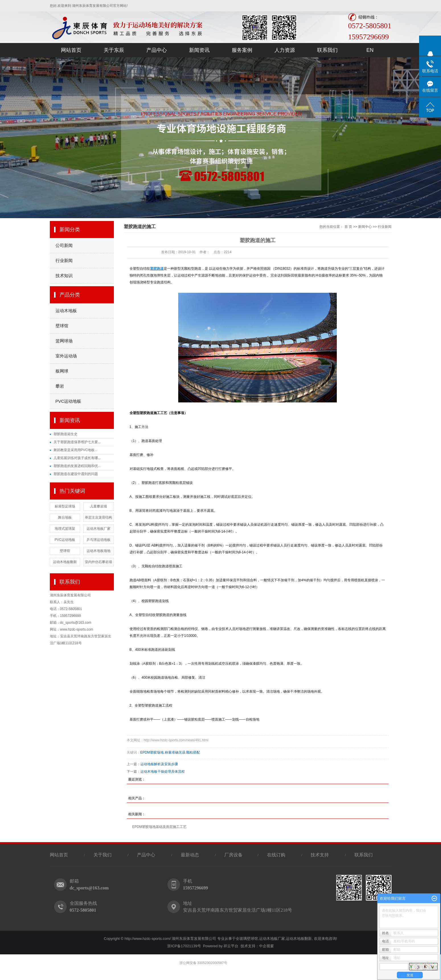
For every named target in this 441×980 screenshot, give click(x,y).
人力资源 (285, 50)
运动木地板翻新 (65, 562)
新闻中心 (365, 227)
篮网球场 (64, 341)
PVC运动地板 (68, 401)
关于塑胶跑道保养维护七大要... (77, 442)
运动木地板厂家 (99, 529)
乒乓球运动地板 (99, 540)
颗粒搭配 (193, 752)
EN (370, 50)
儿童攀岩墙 (99, 506)
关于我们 (102, 855)
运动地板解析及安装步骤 (159, 764)
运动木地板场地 (99, 551)
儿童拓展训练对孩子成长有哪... (77, 458)
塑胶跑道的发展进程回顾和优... (77, 466)
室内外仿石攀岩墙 (99, 562)
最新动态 (190, 855)
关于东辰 (114, 50)
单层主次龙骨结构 (99, 517)
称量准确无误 (175, 752)
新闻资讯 (199, 50)
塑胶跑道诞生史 (65, 434)
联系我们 (327, 50)
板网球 (62, 371)
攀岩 (60, 386)
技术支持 (320, 855)
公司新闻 (64, 245)
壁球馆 (62, 326)
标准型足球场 (65, 506)
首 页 (348, 227)
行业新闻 (64, 260)
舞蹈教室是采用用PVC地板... (76, 450)
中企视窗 (266, 946)
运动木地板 (66, 311)
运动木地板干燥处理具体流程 (163, 772)
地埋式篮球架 (65, 529)
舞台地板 (65, 517)
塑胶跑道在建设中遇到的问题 (76, 474)
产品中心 (157, 50)
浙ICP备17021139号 (184, 946)
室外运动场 (66, 356)
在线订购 (276, 855)
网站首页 (71, 50)
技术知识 (64, 276)
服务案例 (242, 50)
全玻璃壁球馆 (247, 939)
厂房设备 (234, 855)
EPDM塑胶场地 (152, 752)
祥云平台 (231, 946)
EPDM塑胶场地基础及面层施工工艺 (160, 827)
